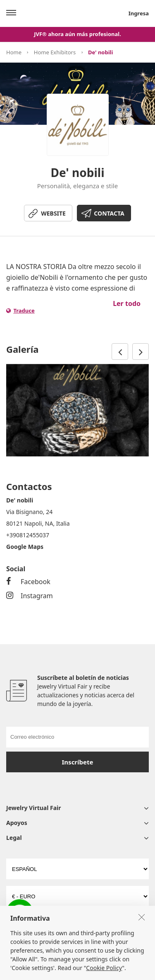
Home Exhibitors (55, 52)
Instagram (30, 596)
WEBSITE (53, 213)
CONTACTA (109, 213)
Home (14, 52)
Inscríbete (78, 762)
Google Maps (25, 547)
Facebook (28, 582)
